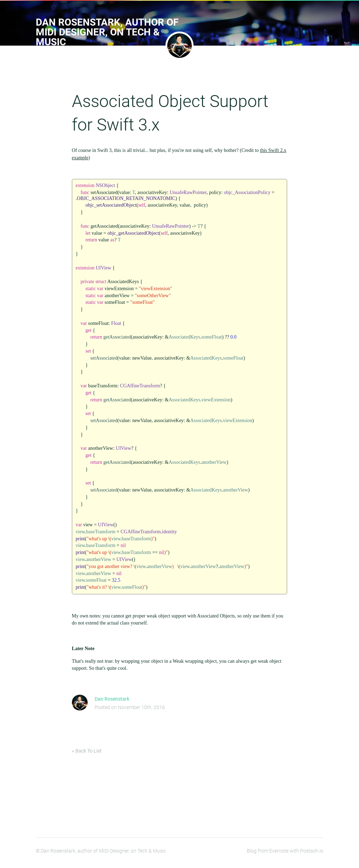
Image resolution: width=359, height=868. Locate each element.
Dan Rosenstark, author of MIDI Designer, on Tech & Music (107, 32)
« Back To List (87, 755)
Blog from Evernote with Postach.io (285, 855)
